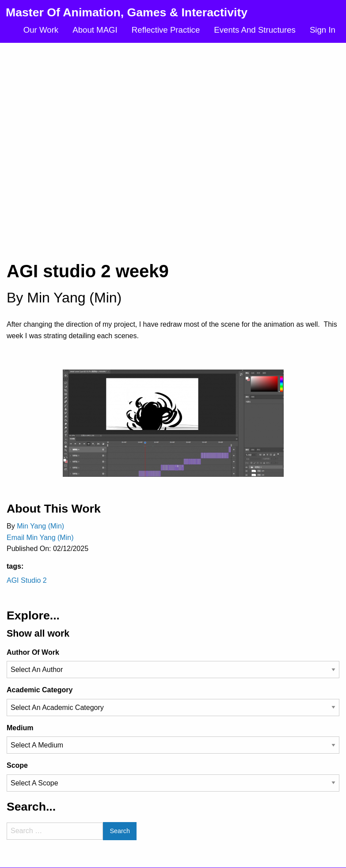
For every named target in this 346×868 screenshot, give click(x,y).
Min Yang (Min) (74, 298)
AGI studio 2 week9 (88, 271)
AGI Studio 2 (27, 580)
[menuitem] (41, 30)
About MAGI (95, 30)
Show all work (38, 634)
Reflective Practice (166, 30)
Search (120, 831)
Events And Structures (255, 30)
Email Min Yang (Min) (40, 538)
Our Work (41, 30)
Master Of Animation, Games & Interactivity (127, 12)
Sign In (323, 30)
